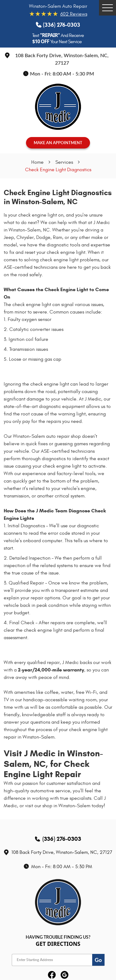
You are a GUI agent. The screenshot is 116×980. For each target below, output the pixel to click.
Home (37, 162)
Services (64, 162)
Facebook (52, 975)
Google (64, 975)
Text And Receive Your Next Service (58, 39)
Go (98, 960)
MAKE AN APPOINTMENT (58, 143)
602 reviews (74, 14)
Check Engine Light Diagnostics (58, 170)
